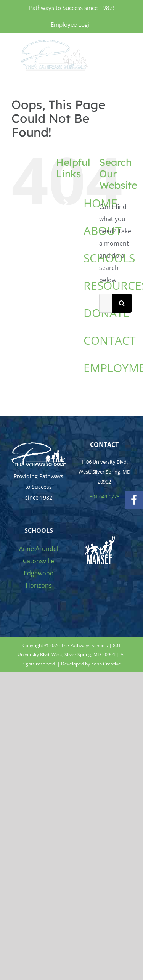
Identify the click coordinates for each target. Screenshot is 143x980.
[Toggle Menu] (127, 55)
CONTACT (110, 340)
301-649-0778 (104, 496)
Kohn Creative (106, 664)
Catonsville (39, 561)
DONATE (107, 313)
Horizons (39, 585)
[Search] (122, 303)
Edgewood (39, 573)
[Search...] (106, 303)
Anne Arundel (39, 549)
